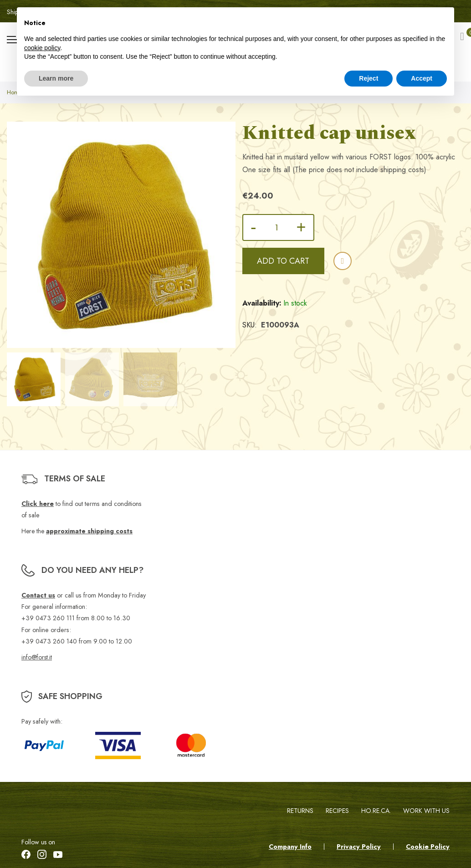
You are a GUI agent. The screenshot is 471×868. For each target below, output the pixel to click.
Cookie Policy (428, 847)
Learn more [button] (56, 78)
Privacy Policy (359, 847)
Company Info (290, 847)
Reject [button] (369, 78)
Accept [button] (422, 78)
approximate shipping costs (89, 532)
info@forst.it (37, 658)
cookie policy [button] (42, 48)
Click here (38, 504)
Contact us (38, 596)
